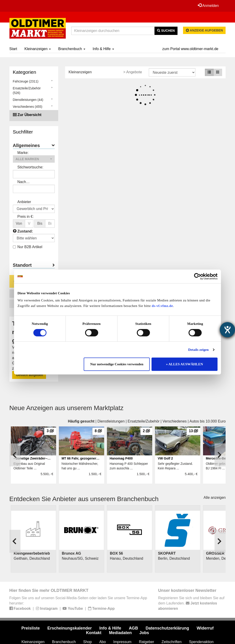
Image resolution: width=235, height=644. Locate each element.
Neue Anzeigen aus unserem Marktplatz (67, 408)
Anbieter (24, 202)
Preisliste (31, 628)
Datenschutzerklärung (167, 628)
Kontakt (94, 633)
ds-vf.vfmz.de (162, 306)
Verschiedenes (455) (28, 107)
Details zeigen (198, 350)
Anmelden (208, 6)
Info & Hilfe (103, 49)
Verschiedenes (175, 421)
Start (13, 49)
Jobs (144, 633)
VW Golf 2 (165, 458)
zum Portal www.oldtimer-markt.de (190, 49)
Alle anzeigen (215, 498)
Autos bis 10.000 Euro (208, 421)
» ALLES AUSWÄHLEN (185, 364)
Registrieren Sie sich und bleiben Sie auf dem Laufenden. (191, 603)
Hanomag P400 (121, 458)
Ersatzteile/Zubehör (144, 421)
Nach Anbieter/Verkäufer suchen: (33, 182)
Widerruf (205, 628)
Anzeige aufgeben (204, 30)
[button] (34, 159)
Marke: (23, 153)
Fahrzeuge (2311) (26, 81)
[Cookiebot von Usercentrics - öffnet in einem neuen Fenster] (197, 276)
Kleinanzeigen (38, 49)
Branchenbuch (72, 49)
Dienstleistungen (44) (28, 100)
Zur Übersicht (29, 115)
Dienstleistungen (111, 421)
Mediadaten (120, 633)
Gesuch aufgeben (29, 375)
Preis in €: (26, 217)
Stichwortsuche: (30, 167)
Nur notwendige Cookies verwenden (117, 364)
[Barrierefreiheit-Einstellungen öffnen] (227, 330)
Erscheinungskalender (70, 628)
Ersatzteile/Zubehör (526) (27, 91)
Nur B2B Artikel (28, 247)
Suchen (166, 31)
